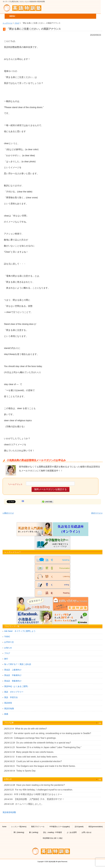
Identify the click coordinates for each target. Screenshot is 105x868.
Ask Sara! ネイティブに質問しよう (20, 631)
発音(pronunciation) (96, 827)
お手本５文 (9, 642)
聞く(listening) (19, 832)
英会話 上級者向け (13, 670)
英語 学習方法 (11, 697)
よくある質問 (72, 832)
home (4, 827)
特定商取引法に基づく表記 (53, 838)
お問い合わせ (87, 832)
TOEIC (7, 637)
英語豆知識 (9, 708)
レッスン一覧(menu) (19, 827)
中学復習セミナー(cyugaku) (60, 827)
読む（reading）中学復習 (52, 832)
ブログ (17, 23)
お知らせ (8, 648)
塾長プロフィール (38, 827)
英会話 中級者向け (13, 675)
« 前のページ (8, 513)
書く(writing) (34, 832)
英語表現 (8, 703)
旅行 (6, 659)
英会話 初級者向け (13, 681)
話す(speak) (79, 827)
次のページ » (97, 513)
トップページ (8, 23)
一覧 (99, 723)
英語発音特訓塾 (9, 812)
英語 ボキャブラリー (14, 692)
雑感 (6, 714)
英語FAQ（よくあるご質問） (17, 686)
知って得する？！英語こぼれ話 (18, 664)
